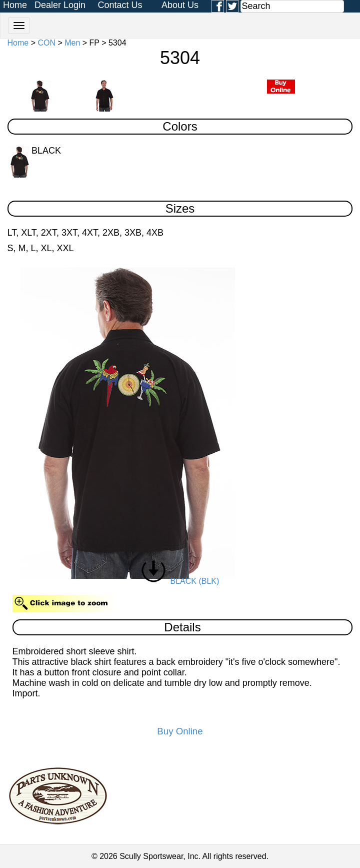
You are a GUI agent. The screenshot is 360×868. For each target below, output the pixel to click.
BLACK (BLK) (180, 581)
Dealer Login (60, 5)
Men (72, 43)
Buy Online (180, 731)
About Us (180, 5)
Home (15, 5)
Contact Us (120, 5)
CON (46, 43)
